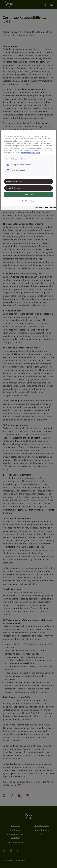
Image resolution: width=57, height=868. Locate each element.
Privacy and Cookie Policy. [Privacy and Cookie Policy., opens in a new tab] (31, 153)
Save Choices (29, 195)
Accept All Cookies (13, 188)
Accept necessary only (14, 181)
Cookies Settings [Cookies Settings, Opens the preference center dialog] (28, 201)
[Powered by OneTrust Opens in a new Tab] (45, 208)
